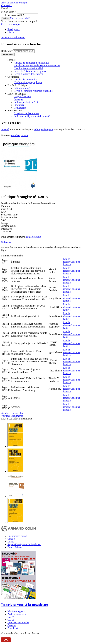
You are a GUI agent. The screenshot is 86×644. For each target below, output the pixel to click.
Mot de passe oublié (20, 18)
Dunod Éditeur (15, 547)
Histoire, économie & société (28, 68)
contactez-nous (34, 237)
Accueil (5, 129)
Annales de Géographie (25, 80)
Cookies (12, 625)
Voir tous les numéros (12, 416)
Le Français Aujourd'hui (26, 102)
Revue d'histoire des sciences (28, 74)
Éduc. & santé (15, 111)
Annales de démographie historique (31, 63)
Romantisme (20, 108)
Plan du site (13, 628)
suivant (24, 135)
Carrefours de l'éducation (26, 113)
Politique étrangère (23, 88)
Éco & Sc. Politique (17, 85)
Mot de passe (9, 12)
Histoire (12, 60)
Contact (11, 539)
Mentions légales (16, 611)
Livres (11, 32)
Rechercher (7, 51)
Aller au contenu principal (14, 3)
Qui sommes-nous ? (17, 536)
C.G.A (11, 620)
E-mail (6, 8)
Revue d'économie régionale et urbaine (33, 91)
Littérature (19, 105)
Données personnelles (18, 622)
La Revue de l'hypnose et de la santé (32, 116)
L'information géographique (28, 82)
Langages (18, 99)
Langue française (22, 96)
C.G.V (11, 617)
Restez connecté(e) (14, 15)
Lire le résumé (67, 260)
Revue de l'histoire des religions (30, 71)
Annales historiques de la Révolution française (37, 65)
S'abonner (6, 242)
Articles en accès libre (12, 413)
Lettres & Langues (17, 94)
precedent (15, 135)
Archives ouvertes (17, 614)
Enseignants (14, 29)
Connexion (7, 5)
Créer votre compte (11, 24)
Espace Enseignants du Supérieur (24, 544)
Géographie (13, 77)
